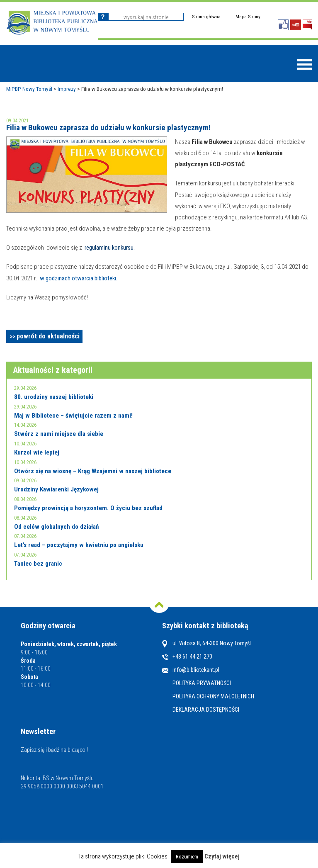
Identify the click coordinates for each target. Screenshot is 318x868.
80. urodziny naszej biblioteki (54, 397)
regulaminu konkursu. (110, 248)
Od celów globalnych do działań (56, 527)
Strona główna (206, 17)
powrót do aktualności (48, 336)
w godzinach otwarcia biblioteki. (79, 278)
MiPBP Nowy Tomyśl (29, 89)
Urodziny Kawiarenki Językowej (56, 489)
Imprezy (67, 89)
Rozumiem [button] (187, 857)
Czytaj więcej (222, 856)
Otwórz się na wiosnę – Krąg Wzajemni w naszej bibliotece (93, 471)
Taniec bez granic (38, 564)
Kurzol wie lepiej (37, 452)
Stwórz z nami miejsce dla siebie (59, 434)
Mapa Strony (248, 17)
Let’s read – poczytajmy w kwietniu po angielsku (79, 545)
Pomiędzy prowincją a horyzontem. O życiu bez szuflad (88, 508)
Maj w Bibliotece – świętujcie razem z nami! (73, 416)
